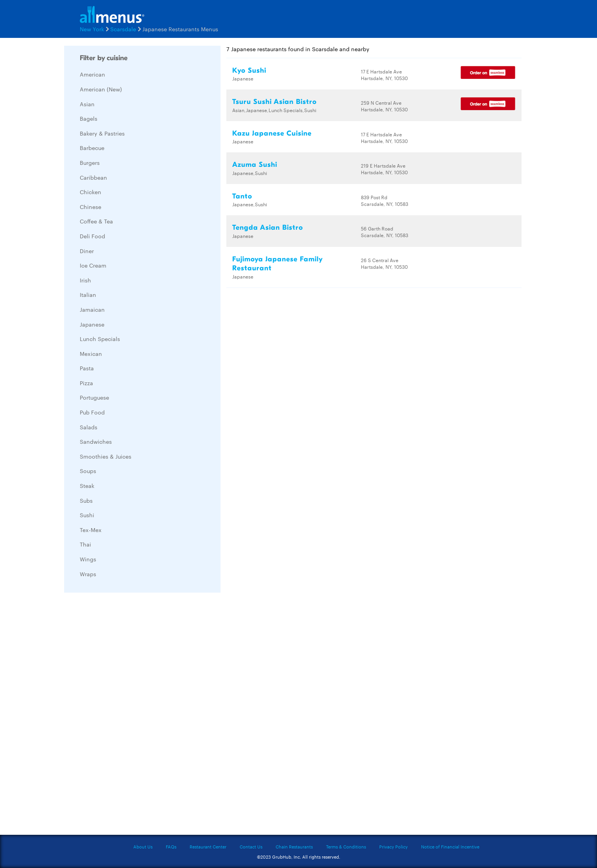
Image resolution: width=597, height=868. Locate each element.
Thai (85, 544)
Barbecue (92, 148)
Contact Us (251, 847)
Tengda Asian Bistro (268, 228)
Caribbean (93, 177)
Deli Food (92, 236)
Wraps (88, 574)
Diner (87, 251)
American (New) (101, 89)
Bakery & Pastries (102, 133)
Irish (85, 280)
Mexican (91, 354)
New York (92, 29)
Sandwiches (96, 441)
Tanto (242, 196)
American (92, 74)
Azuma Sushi (255, 165)
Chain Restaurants (294, 847)
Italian (88, 295)
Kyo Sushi (249, 71)
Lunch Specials (100, 339)
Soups (88, 471)
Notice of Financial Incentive (450, 847)
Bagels (89, 118)
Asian (87, 104)
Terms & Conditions (346, 847)
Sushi (87, 515)
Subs (86, 500)
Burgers (90, 163)
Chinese (91, 207)
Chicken (91, 192)
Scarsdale (123, 29)
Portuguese (94, 397)
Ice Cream (93, 265)
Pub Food (92, 412)
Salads (89, 427)
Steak (87, 486)
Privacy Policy (394, 847)
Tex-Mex (91, 530)
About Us (143, 847)
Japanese (92, 324)
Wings (88, 559)
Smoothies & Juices (106, 456)
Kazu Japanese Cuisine (272, 133)
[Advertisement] (123, 716)
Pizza (86, 383)
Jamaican (92, 309)
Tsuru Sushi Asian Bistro (274, 102)
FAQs (171, 847)
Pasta (87, 368)
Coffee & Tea (96, 221)
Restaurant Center (208, 847)
